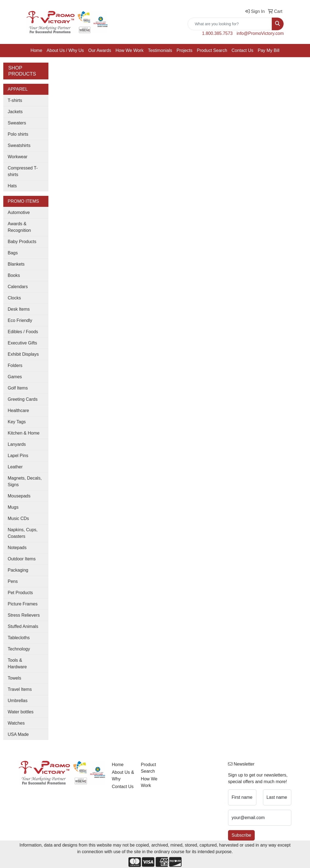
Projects (185, 50)
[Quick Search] (230, 24)
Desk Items (19, 309)
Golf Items (18, 388)
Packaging (18, 570)
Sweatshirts (19, 145)
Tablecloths (19, 638)
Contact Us (242, 50)
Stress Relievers (24, 615)
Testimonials (160, 50)
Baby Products (22, 242)
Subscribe (241, 835)
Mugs (13, 507)
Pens (13, 581)
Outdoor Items (22, 559)
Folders (15, 365)
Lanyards (17, 444)
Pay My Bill (269, 50)
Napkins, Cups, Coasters (23, 533)
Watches (16, 723)
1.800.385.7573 (217, 33)
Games (15, 377)
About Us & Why (123, 776)
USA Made (18, 734)
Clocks (14, 298)
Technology (19, 649)
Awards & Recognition (19, 227)
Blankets (16, 264)
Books (14, 275)
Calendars (18, 287)
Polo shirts (18, 134)
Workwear (18, 157)
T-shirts (15, 100)
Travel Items (20, 689)
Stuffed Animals (23, 626)
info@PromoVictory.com (260, 33)
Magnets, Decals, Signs (25, 481)
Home (36, 50)
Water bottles (21, 712)
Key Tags (17, 422)
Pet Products (20, 593)
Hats (12, 186)
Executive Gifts (22, 343)
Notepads (17, 548)
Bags (13, 253)
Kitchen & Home (24, 433)
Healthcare (18, 411)
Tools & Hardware (17, 663)
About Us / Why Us (65, 50)
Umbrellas (18, 701)
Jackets (15, 112)
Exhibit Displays (23, 354)
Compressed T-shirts (23, 171)
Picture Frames (23, 604)
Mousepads (19, 496)
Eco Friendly (20, 320)
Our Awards (100, 50)
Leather (15, 467)
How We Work (130, 50)
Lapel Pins (18, 456)
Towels (14, 678)
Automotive (19, 212)
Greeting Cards (23, 399)
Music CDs (18, 518)
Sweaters (17, 123)
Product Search (212, 50)
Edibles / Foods (23, 332)
